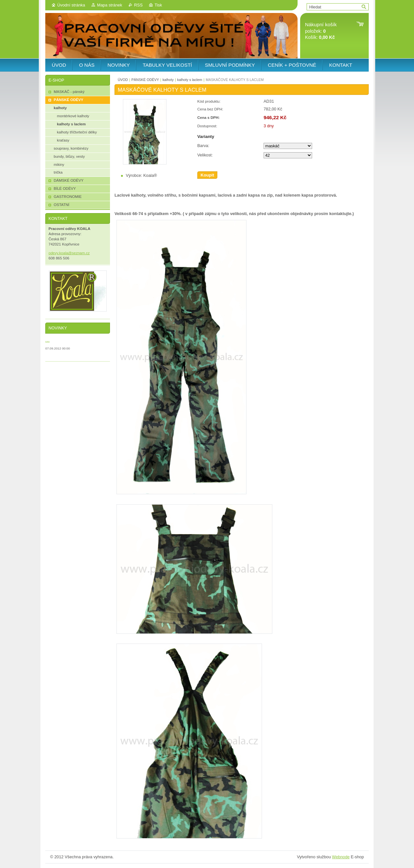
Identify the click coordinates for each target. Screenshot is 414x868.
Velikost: (205, 155)
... (47, 340)
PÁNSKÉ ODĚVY (145, 80)
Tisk (158, 5)
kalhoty (168, 80)
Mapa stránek (110, 5)
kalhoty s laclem (190, 80)
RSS (138, 5)
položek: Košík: (321, 31)
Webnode (341, 857)
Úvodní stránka (71, 5)
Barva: (203, 146)
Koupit (207, 175)
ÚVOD (123, 80)
